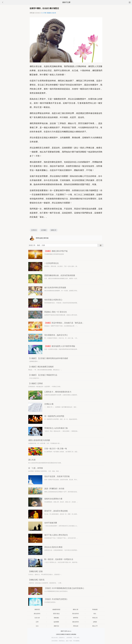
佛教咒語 (56, 626)
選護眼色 (49, 13)
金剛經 (95, 622)
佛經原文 (69, 634)
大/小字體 (44, 13)
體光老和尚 (76, 614)
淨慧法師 (76, 626)
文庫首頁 (34, 230)
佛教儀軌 (56, 618)
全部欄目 (44, 230)
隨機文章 (54, 230)
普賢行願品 (56, 614)
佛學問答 (76, 618)
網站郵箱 (74, 634)
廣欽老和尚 (76, 622)
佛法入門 (95, 626)
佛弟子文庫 (66, 2)
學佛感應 (95, 609)
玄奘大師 (37, 618)
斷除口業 (76, 609)
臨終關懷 (56, 622)
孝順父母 (95, 618)
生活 (37, 626)
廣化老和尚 (37, 614)
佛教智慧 (37, 609)
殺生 (95, 614)
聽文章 (54, 13)
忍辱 (37, 622)
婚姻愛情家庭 (56, 609)
